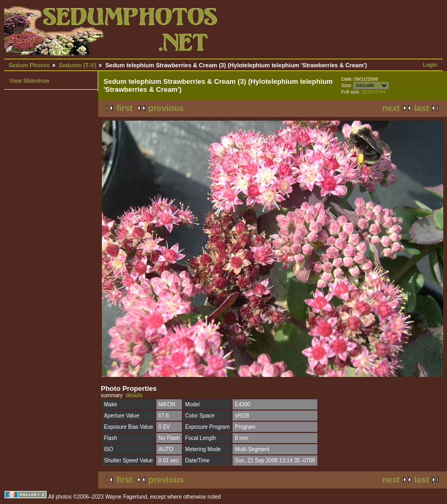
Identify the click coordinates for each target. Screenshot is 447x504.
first (124, 108)
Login (430, 65)
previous (166, 108)
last (421, 108)
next (391, 108)
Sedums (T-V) (77, 65)
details (134, 395)
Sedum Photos (29, 65)
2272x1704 (374, 92)
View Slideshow (30, 81)
